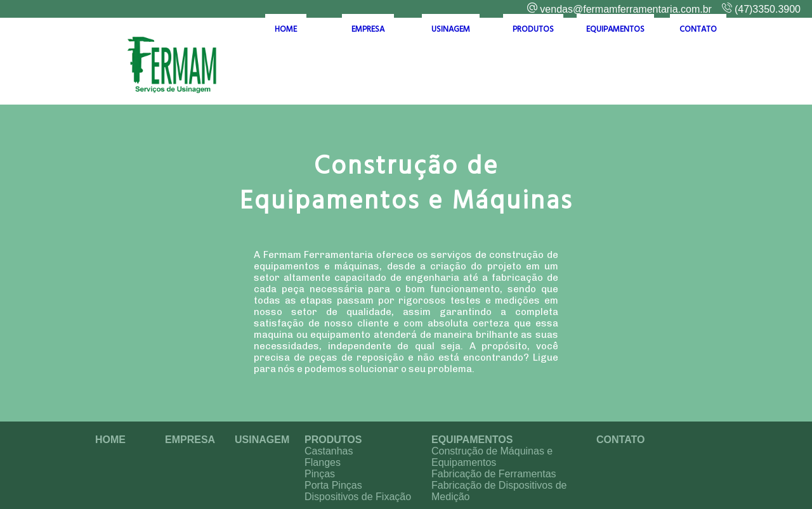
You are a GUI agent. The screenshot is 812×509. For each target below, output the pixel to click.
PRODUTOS (533, 65)
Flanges (323, 462)
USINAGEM (451, 65)
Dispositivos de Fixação (358, 497)
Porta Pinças (333, 485)
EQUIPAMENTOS (615, 65)
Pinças (320, 474)
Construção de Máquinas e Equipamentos (492, 457)
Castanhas (329, 451)
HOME (286, 65)
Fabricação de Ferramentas (494, 474)
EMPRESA (368, 65)
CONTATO (698, 65)
